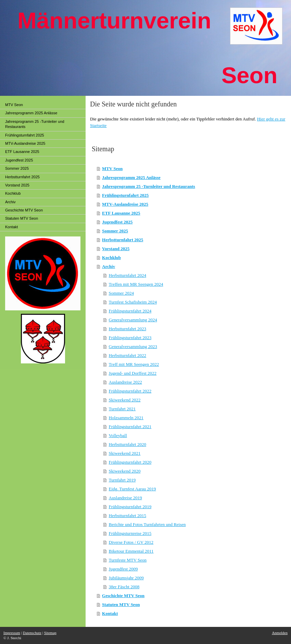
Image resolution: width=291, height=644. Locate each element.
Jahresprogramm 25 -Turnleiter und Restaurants (149, 186)
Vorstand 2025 (116, 249)
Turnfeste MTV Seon (128, 560)
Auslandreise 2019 (125, 498)
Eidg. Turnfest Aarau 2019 (132, 489)
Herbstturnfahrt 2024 (128, 275)
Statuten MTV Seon (121, 604)
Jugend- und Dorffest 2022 (133, 373)
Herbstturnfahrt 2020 (128, 444)
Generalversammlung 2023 (133, 346)
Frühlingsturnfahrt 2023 (130, 338)
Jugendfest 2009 (123, 569)
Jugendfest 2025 (117, 222)
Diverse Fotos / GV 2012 (131, 542)
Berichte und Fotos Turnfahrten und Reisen (147, 524)
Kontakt (110, 613)
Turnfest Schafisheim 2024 (133, 302)
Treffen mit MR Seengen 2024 (136, 284)
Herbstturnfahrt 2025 (123, 240)
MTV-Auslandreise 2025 (125, 204)
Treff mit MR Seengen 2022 (134, 364)
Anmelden (280, 633)
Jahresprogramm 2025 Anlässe (131, 177)
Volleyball (118, 435)
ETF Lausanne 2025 (121, 213)
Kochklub (111, 257)
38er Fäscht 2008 (124, 587)
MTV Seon (112, 169)
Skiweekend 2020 (125, 471)
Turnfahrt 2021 (122, 409)
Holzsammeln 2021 (126, 418)
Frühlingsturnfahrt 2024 (130, 311)
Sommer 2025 (115, 231)
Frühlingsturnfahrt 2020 (130, 462)
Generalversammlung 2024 (133, 320)
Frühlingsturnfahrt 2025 (125, 195)
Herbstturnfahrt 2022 (128, 355)
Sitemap (50, 633)
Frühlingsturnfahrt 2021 (130, 427)
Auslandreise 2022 (125, 382)
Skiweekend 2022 (125, 400)
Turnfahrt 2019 (122, 480)
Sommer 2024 (121, 293)
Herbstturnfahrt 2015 (128, 516)
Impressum (12, 633)
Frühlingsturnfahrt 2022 (130, 391)
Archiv (109, 266)
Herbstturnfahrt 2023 (128, 329)
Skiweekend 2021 (125, 453)
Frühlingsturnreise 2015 (130, 533)
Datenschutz (32, 633)
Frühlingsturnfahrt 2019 (130, 507)
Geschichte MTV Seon (123, 596)
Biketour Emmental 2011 (131, 551)
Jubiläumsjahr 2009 (126, 578)
